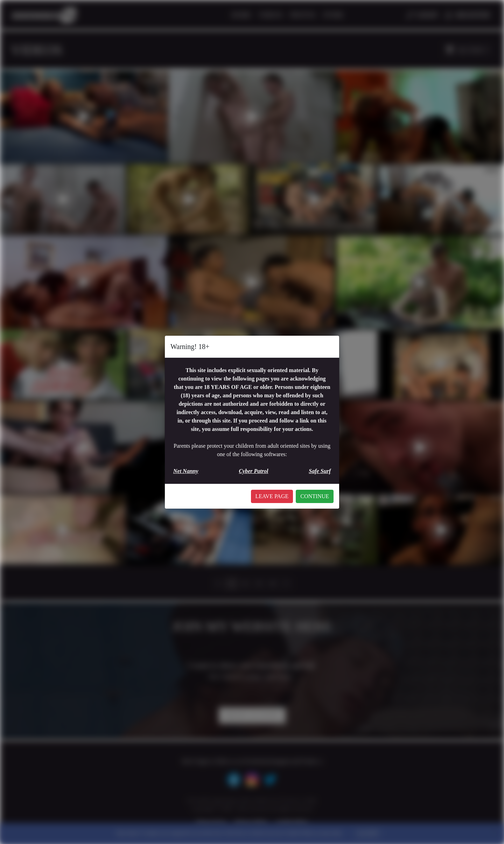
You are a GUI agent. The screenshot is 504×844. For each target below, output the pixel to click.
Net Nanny (186, 471)
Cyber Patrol (253, 471)
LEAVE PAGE (272, 496)
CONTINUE (315, 496)
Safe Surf (320, 471)
